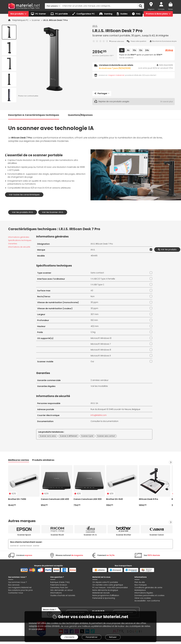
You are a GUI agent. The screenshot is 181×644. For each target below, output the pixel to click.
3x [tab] (122, 50)
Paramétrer (92, 637)
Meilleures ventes (19, 460)
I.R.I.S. (95, 26)
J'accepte (69, 637)
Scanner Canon (157, 535)
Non (93, 296)
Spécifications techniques (20, 240)
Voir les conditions (126, 58)
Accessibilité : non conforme (147, 601)
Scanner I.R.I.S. (90, 535)
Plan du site (140, 582)
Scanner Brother (124, 535)
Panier (171, 9)
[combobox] (53, 6)
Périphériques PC (21, 20)
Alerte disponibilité (165, 65)
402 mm (95, 326)
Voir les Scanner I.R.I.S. (53, 212)
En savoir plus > (36, 629)
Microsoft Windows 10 (101, 338)
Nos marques (141, 585)
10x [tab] (134, 50)
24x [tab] (147, 50)
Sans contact (97, 273)
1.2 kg (93, 332)
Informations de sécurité (19, 247)
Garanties (13, 244)
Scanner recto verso (48, 436)
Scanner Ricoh (57, 535)
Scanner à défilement (69, 436)
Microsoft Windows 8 (101, 350)
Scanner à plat (87, 436)
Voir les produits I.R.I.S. (23, 212)
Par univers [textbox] (52, 6)
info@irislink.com (99, 415)
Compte (161, 9)
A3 (92, 290)
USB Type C (99, 285)
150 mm (94, 320)
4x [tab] (128, 50)
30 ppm (94, 302)
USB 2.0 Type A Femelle (104, 279)
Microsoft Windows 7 (101, 344)
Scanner (36, 20)
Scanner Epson (24, 535)
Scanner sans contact (106, 436)
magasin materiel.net (116, 75)
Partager (101, 93)
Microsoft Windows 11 (101, 356)
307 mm (95, 314)
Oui (92, 361)
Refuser (113, 637)
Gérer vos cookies (143, 598)
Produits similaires (43, 460)
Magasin (151, 9)
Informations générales (19, 237)
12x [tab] (141, 50)
